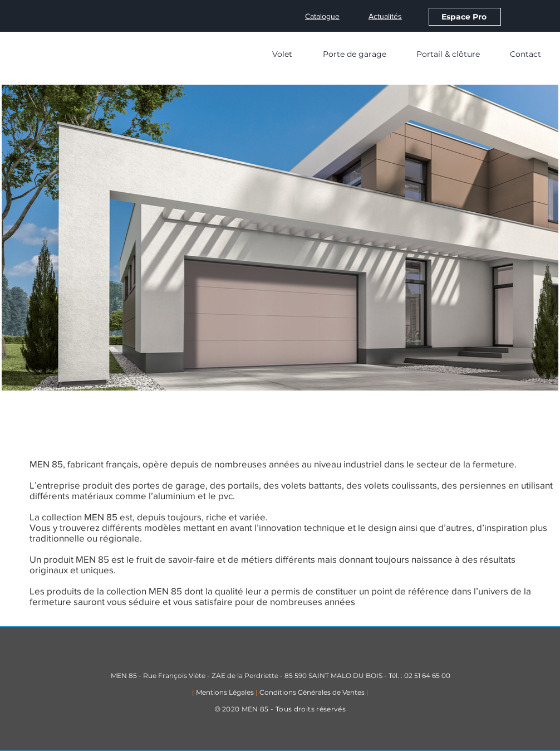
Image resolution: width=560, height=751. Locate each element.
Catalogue (322, 16)
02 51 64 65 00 (427, 676)
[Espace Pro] (465, 17)
